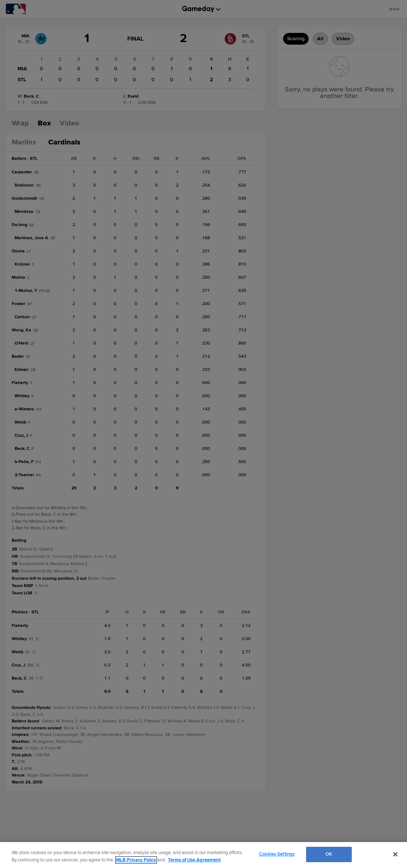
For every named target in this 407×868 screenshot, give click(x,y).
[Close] (395, 854)
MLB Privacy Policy (136, 860)
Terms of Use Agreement (194, 860)
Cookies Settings (277, 854)
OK (329, 854)
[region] (203, 855)
